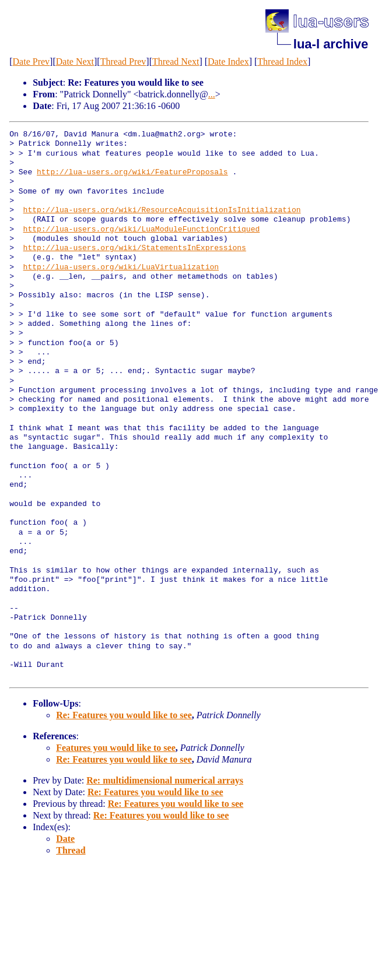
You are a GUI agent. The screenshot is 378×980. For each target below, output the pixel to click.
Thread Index (282, 62)
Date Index (228, 62)
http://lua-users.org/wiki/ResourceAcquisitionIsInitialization (162, 210)
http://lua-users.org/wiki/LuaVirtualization (121, 268)
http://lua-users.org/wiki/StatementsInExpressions (135, 248)
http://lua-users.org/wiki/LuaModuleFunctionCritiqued (142, 230)
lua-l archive (331, 44)
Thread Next (176, 62)
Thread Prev (123, 62)
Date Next (75, 62)
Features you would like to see (116, 748)
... (212, 94)
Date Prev (32, 62)
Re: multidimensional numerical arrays (165, 780)
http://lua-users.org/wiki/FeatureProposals (132, 173)
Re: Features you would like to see (124, 715)
